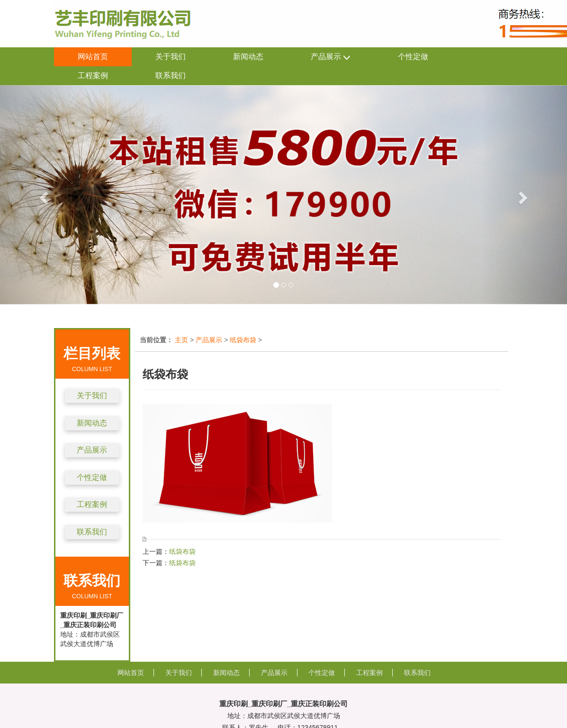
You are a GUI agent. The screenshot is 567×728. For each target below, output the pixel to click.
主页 (181, 340)
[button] (43, 195)
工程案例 (93, 75)
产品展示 (331, 57)
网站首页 (93, 57)
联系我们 (171, 75)
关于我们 (171, 57)
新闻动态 (248, 57)
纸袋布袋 (243, 340)
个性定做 (413, 57)
